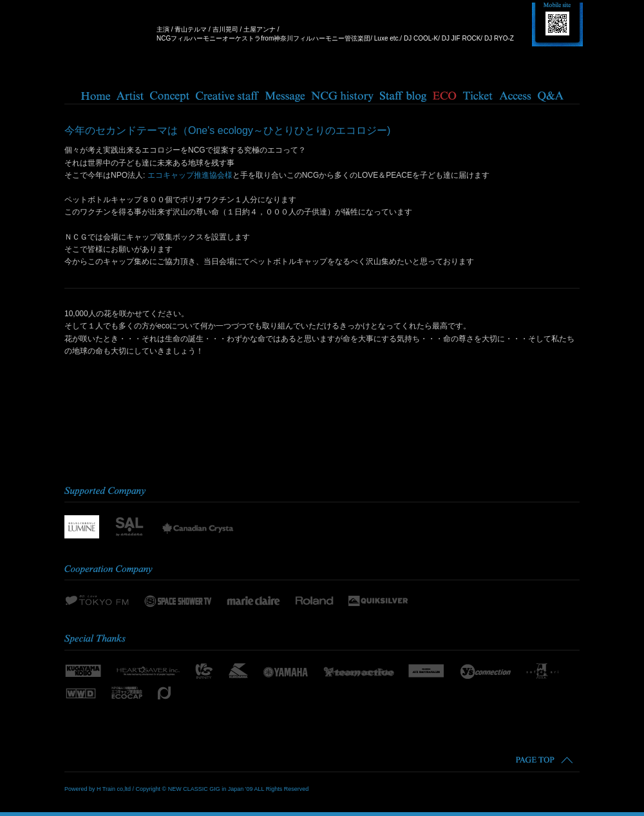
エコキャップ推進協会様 (190, 175)
